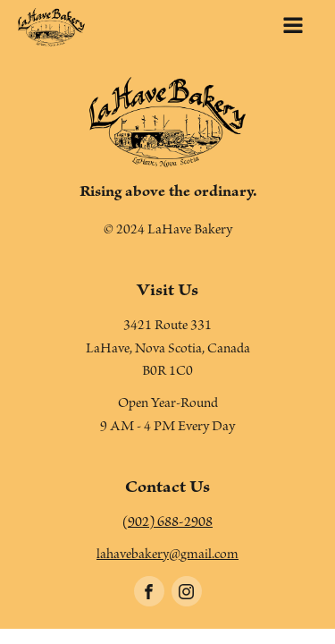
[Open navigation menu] (293, 27)
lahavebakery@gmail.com (167, 556)
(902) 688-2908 (167, 524)
